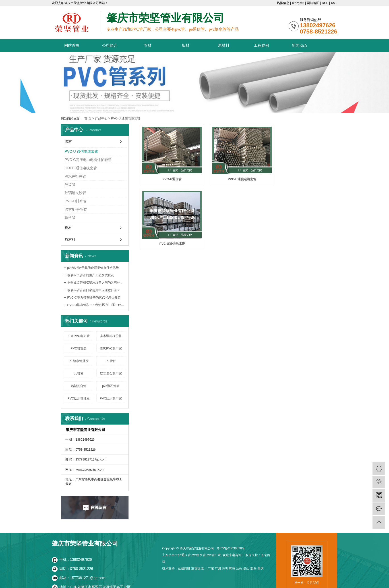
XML (334, 3)
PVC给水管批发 (79, 398)
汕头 (239, 568)
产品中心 (101, 118)
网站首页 (72, 45)
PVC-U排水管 (76, 201)
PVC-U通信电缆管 (299, 175)
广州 (218, 568)
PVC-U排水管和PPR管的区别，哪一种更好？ (96, 305)
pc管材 (79, 373)
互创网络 (184, 568)
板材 (186, 45)
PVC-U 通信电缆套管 (126, 118)
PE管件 (111, 361)
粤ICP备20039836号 (231, 548)
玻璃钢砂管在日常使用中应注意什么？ (94, 290)
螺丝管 (70, 218)
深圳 (225, 568)
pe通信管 (184, 555)
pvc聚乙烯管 (111, 386)
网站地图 (313, 3)
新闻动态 (299, 45)
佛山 (246, 568)
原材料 (224, 45)
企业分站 (298, 3)
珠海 (232, 568)
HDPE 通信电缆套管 (81, 168)
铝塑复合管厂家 (111, 373)
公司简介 (110, 45)
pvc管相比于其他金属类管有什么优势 (93, 268)
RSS (325, 3)
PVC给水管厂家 (111, 398)
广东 (211, 568)
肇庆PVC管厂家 (111, 348)
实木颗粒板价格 (111, 336)
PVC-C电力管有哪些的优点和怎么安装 (94, 297)
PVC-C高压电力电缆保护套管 (88, 160)
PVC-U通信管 (170, 175)
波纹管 (70, 185)
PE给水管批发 (79, 361)
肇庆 (261, 568)
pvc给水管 (199, 555)
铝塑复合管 (79, 386)
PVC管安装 (79, 348)
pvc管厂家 (214, 555)
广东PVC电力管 (79, 336)
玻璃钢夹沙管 (75, 193)
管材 (148, 45)
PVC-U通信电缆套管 (234, 175)
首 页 (88, 118)
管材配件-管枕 (76, 209)
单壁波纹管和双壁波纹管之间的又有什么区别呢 (96, 282)
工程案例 (261, 45)
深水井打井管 (75, 176)
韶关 (253, 568)
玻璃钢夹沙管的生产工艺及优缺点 (91, 275)
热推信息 (283, 3)
